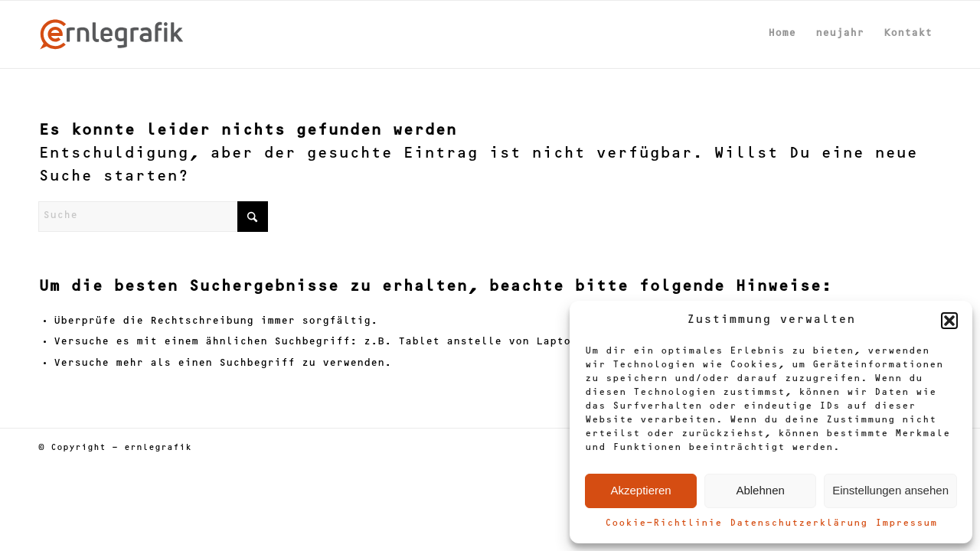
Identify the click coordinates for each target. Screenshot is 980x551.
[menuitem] (782, 34)
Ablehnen (760, 490)
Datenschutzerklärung (799, 523)
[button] (949, 321)
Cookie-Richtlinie (663, 523)
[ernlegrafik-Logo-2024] (112, 34)
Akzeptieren (640, 490)
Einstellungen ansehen (890, 490)
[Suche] (153, 217)
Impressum (906, 523)
